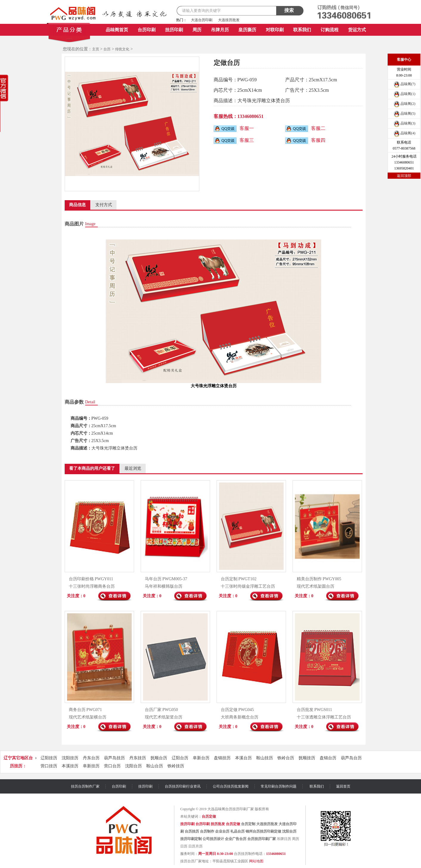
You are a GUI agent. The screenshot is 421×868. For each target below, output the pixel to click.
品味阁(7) (404, 84)
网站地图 (256, 861)
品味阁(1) (404, 94)
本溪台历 (243, 758)
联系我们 (302, 30)
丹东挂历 (138, 758)
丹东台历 (91, 758)
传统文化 (122, 49)
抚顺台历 (159, 758)
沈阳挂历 (70, 758)
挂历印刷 (174, 30)
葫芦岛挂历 (114, 758)
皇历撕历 (247, 30)
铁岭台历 (286, 758)
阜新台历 (201, 758)
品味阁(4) (404, 133)
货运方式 (357, 30)
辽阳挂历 (49, 758)
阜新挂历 (91, 766)
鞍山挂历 (265, 758)
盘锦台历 (328, 758)
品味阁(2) (404, 104)
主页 (96, 49)
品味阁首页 (117, 30)
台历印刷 (147, 30)
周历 (197, 30)
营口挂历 (49, 766)
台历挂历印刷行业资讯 (183, 786)
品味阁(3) (404, 123)
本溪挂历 (70, 766)
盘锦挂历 (222, 758)
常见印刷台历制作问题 (279, 786)
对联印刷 (275, 30)
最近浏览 (133, 468)
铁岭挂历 (176, 766)
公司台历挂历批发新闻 (231, 786)
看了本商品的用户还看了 (92, 468)
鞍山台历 (155, 766)
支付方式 (104, 205)
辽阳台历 (180, 758)
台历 (107, 49)
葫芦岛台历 (351, 758)
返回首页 (343, 786)
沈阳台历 (133, 766)
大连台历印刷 (202, 20)
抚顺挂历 (307, 758)
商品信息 (77, 205)
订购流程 (330, 30)
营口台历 (112, 766)
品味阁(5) (404, 113)
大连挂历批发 (229, 20)
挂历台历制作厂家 (85, 786)
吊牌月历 (220, 30)
